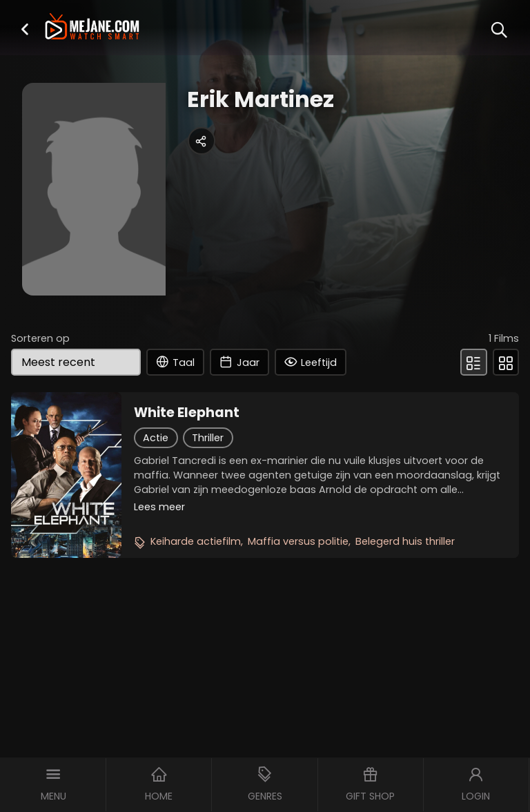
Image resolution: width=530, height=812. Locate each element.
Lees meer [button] (159, 507)
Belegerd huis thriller (405, 541)
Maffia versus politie (298, 541)
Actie (156, 438)
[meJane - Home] (92, 28)
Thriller (208, 438)
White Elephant (187, 413)
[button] (25, 29)
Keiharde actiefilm (196, 541)
